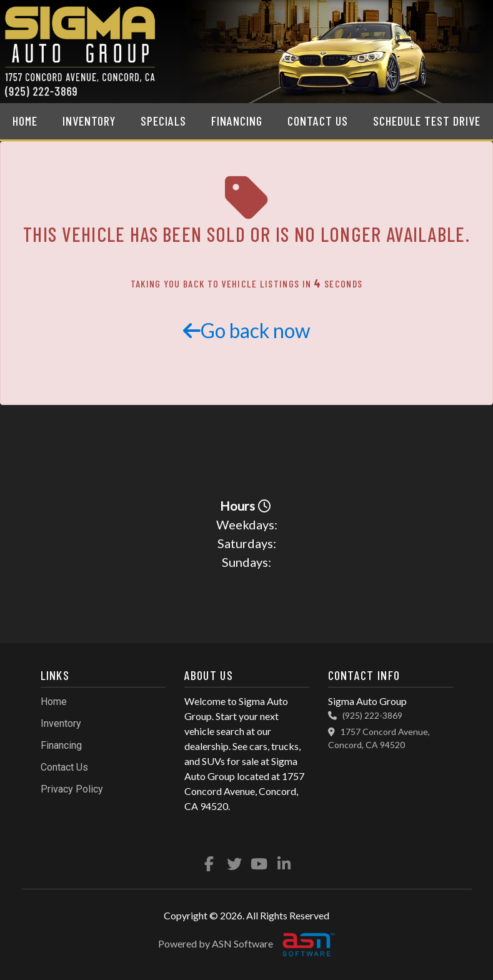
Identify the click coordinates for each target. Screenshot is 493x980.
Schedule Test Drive (427, 121)
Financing (237, 121)
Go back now (247, 330)
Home (25, 121)
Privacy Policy (72, 789)
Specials (163, 121)
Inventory (89, 121)
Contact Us (318, 121)
